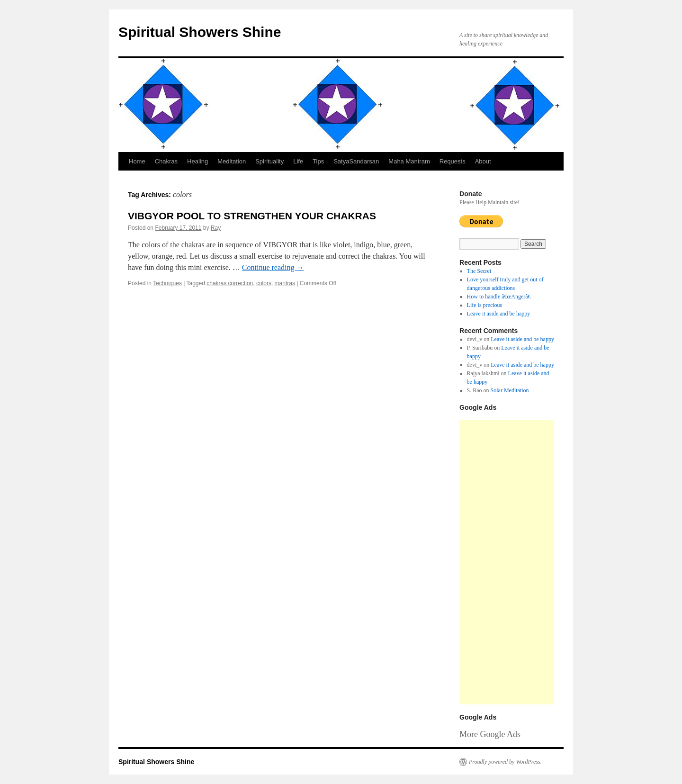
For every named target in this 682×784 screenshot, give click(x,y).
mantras (285, 283)
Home (137, 161)
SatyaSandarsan (356, 161)
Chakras (166, 161)
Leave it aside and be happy (499, 314)
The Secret (479, 271)
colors (264, 283)
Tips (318, 161)
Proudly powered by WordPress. (505, 762)
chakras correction (230, 283)
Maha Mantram (409, 161)
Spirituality (269, 161)
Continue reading (273, 267)
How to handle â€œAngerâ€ (501, 297)
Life (298, 161)
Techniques (167, 283)
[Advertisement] (507, 562)
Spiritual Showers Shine (200, 32)
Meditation (232, 161)
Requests (453, 161)
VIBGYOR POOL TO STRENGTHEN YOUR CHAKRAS (252, 216)
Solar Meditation (510, 390)
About (483, 161)
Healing (197, 161)
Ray (216, 228)
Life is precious (485, 305)
